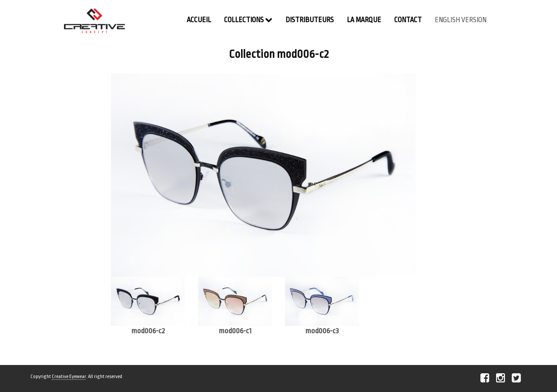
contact (408, 20)
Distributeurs (310, 20)
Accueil (199, 20)
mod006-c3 (322, 331)
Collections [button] (248, 20)
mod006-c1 (235, 331)
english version (461, 20)
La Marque (364, 20)
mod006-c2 (148, 331)
